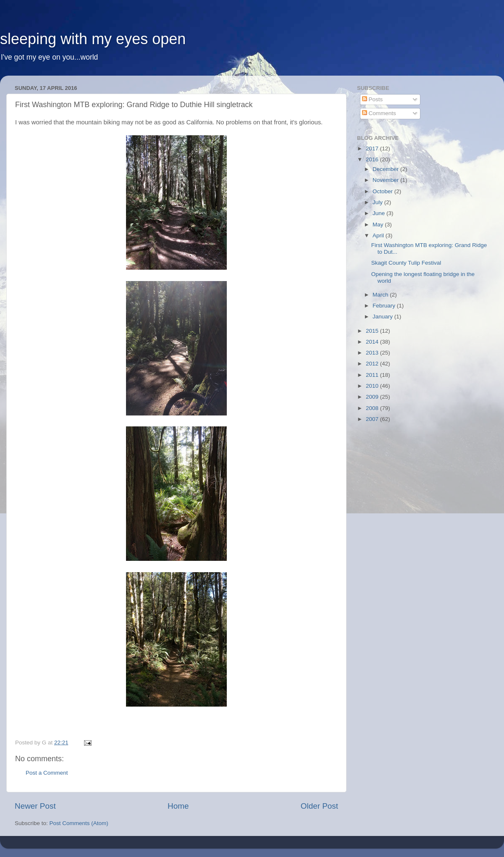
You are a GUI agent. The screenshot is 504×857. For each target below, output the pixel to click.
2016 (373, 159)
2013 (373, 353)
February (385, 306)
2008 (373, 408)
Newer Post (35, 806)
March (381, 295)
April (379, 235)
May (379, 225)
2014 (373, 342)
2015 (373, 331)
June (379, 213)
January (383, 317)
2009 (373, 397)
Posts (373, 99)
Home (178, 806)
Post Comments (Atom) (79, 823)
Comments (379, 113)
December (386, 169)
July (378, 202)
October (383, 191)
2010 (373, 386)
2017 (373, 149)
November (386, 180)
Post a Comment (47, 773)
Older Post (319, 806)
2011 (373, 375)
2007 (373, 419)
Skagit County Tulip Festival (406, 263)
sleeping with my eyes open (93, 39)
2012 (373, 364)
